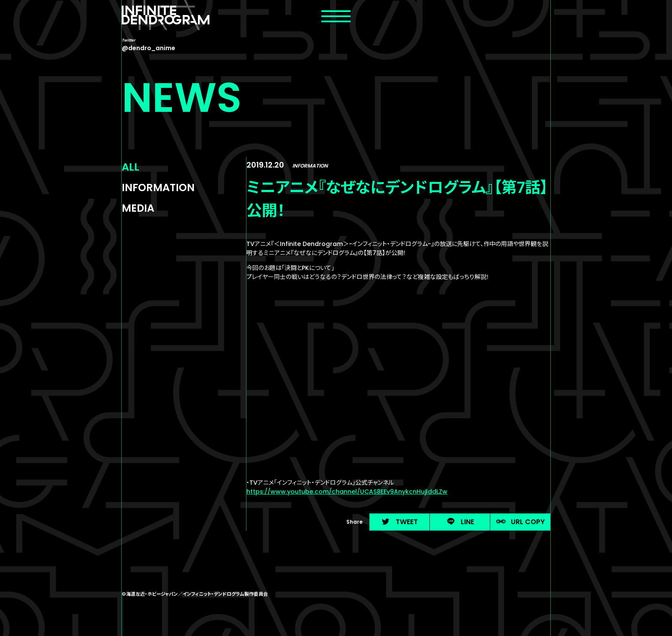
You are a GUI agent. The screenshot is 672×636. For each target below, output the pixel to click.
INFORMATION (158, 187)
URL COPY (520, 522)
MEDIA (138, 208)
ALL (130, 167)
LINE (460, 522)
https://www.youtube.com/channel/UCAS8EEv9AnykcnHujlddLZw (347, 492)
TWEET (399, 522)
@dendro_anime (148, 48)
